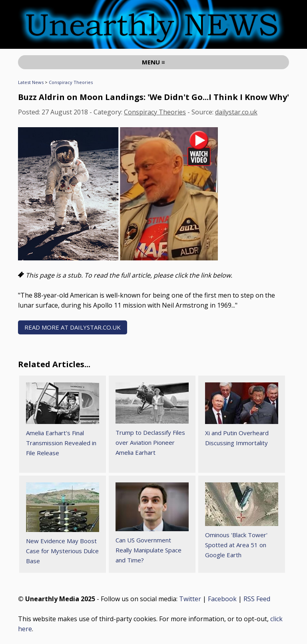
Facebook (222, 599)
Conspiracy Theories (71, 82)
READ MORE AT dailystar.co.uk (73, 327)
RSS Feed (257, 599)
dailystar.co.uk (236, 112)
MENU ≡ (153, 62)
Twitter (190, 599)
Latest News (31, 82)
